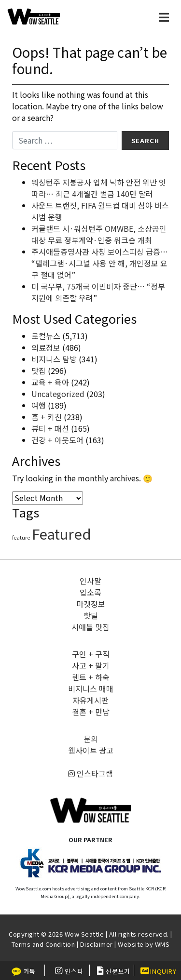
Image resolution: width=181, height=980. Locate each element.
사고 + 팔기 (91, 665)
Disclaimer (97, 944)
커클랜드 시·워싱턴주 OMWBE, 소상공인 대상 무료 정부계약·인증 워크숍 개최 (99, 234)
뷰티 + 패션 (50, 428)
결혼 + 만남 (91, 712)
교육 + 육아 (50, 382)
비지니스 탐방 (54, 359)
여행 (39, 405)
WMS (162, 944)
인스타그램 (90, 773)
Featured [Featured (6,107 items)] (62, 533)
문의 (91, 739)
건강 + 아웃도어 (57, 440)
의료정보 (46, 347)
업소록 (90, 592)
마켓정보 (91, 604)
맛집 (39, 371)
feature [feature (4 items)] (21, 537)
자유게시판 (90, 700)
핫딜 (91, 615)
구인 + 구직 (91, 654)
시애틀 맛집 (90, 627)
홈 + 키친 (47, 417)
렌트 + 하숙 (91, 677)
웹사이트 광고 (91, 750)
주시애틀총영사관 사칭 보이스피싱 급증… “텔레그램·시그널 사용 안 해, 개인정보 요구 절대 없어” (100, 263)
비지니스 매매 (91, 689)
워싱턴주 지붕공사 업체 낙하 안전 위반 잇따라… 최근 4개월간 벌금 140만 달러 (99, 188)
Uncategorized (58, 394)
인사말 (90, 581)
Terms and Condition (43, 944)
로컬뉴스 (46, 336)
